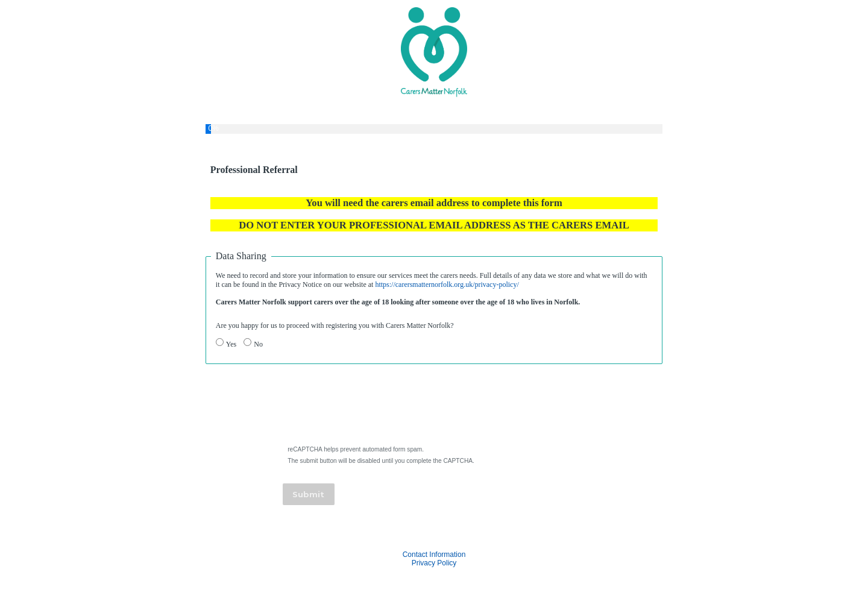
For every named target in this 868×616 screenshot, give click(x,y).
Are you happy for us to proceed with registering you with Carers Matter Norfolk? (335, 325)
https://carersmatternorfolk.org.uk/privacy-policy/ (447, 284)
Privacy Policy (434, 563)
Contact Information (434, 555)
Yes (231, 344)
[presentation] (376, 408)
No (258, 344)
